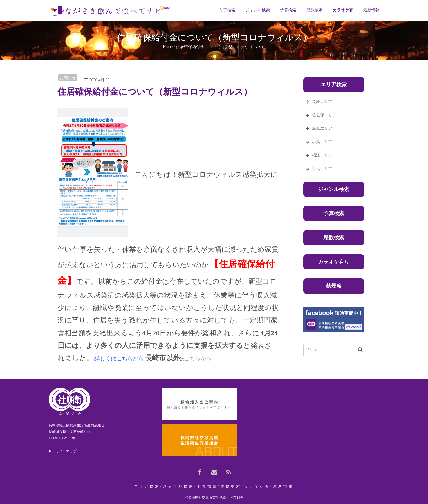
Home (168, 47)
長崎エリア (322, 102)
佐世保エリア (324, 115)
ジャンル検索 (334, 189)
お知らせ (68, 78)
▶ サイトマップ (63, 451)
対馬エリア (322, 169)
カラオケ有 (257, 486)
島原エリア (322, 128)
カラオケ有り (334, 262)
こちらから (198, 358)
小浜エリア (322, 142)
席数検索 (334, 237)
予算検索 (334, 213)
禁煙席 (334, 286)
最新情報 (283, 486)
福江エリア (322, 155)
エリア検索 (147, 486)
